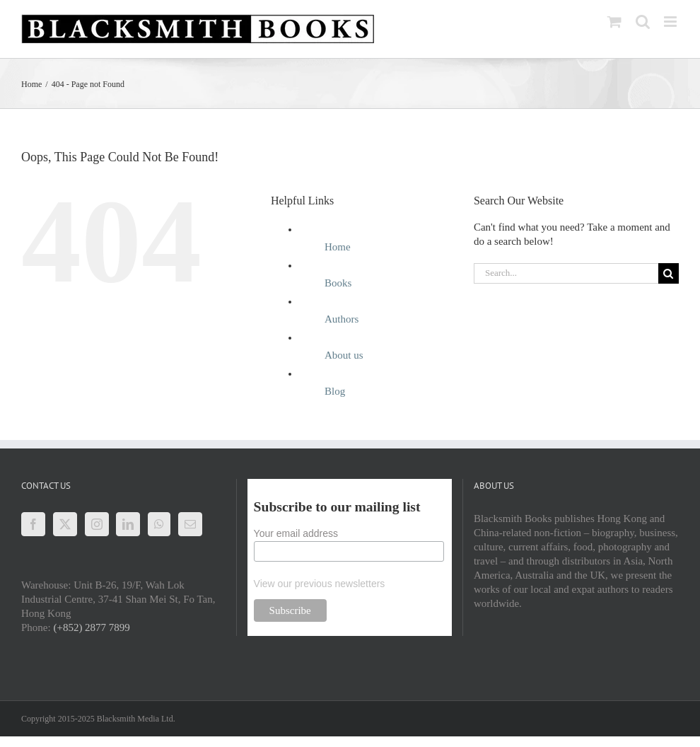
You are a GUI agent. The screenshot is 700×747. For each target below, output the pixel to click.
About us (344, 355)
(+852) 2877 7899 (91, 627)
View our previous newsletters (320, 584)
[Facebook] (33, 524)
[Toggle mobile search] (643, 22)
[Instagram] (97, 524)
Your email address (296, 533)
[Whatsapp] (159, 524)
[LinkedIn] (128, 524)
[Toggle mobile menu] (671, 22)
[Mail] (190, 524)
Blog (335, 391)
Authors (342, 319)
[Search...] (566, 273)
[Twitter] (65, 524)
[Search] (669, 273)
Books (338, 283)
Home (338, 247)
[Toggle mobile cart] (614, 22)
